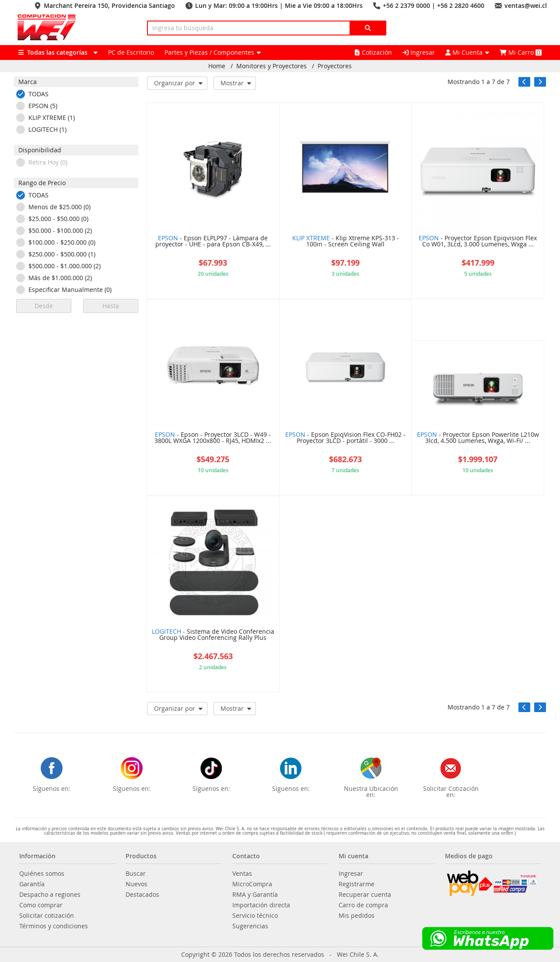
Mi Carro (521, 52)
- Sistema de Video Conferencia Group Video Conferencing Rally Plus (213, 635)
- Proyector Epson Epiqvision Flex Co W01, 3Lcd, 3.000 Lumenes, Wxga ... (478, 242)
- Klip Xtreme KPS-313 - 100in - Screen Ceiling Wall (346, 242)
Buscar (136, 874)
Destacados (142, 895)
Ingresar (419, 52)
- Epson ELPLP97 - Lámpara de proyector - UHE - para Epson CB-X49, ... (213, 242)
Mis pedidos (357, 916)
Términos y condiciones (54, 926)
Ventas (242, 874)
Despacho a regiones (50, 895)
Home (217, 66)
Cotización (373, 52)
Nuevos (136, 884)
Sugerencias (250, 926)
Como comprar (41, 905)
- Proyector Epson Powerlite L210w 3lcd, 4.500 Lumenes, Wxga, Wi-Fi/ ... (478, 438)
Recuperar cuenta (365, 895)
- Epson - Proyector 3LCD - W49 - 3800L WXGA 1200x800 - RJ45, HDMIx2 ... (213, 438)
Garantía (32, 884)
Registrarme (357, 884)
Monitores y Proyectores (271, 66)
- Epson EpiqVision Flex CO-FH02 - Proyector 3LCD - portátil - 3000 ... (345, 438)
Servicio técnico (255, 916)
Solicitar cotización (47, 916)
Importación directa (261, 905)
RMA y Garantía (255, 895)
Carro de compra (363, 905)
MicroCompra (252, 884)
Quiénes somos (42, 874)
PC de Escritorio (131, 52)
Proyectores (335, 66)
